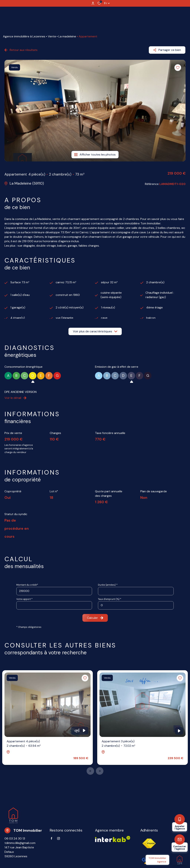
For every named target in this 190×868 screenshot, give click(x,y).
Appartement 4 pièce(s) (24, 744)
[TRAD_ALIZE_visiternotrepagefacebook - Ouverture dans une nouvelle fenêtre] (51, 838)
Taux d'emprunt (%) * (110, 599)
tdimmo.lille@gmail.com (20, 843)
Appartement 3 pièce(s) (118, 744)
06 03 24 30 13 (15, 838)
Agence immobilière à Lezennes (24, 36)
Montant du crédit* (27, 585)
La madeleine (67, 36)
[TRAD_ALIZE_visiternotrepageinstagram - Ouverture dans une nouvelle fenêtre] (59, 838)
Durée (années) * (108, 585)
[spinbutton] (136, 605)
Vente (52, 36)
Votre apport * (24, 599)
